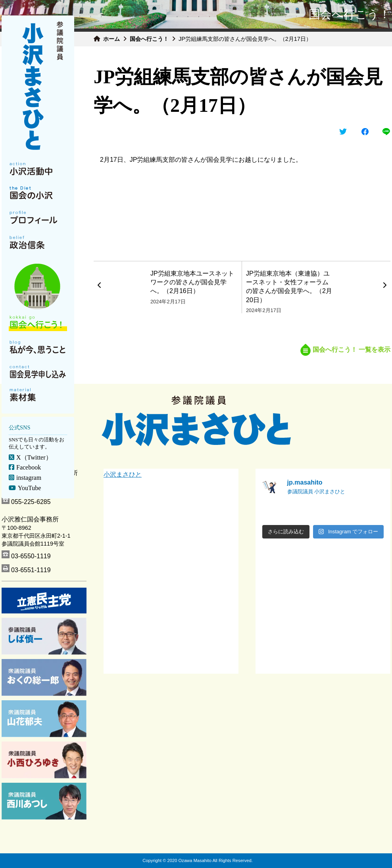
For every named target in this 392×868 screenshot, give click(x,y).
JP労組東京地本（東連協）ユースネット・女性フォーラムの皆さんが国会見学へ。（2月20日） (289, 287)
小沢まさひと (123, 474)
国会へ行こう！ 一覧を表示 (345, 350)
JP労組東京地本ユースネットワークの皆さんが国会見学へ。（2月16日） (192, 282)
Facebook (29, 467)
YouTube (29, 488)
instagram (29, 478)
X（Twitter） (34, 457)
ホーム (111, 39)
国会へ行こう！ (149, 39)
